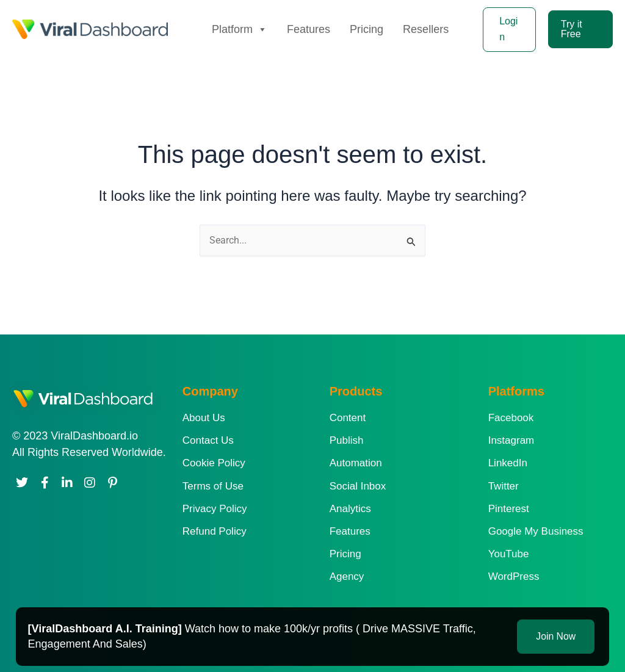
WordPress (514, 576)
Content (348, 418)
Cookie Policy (214, 464)
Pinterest (509, 509)
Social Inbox (358, 486)
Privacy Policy (215, 509)
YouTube (509, 554)
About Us (204, 418)
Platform (240, 29)
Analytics (350, 509)
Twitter (504, 486)
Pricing (367, 29)
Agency (347, 576)
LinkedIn (508, 464)
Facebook (511, 418)
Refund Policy (215, 531)
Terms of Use (213, 486)
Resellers (426, 29)
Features (309, 29)
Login (508, 29)
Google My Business (536, 531)
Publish (347, 440)
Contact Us (208, 440)
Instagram (511, 440)
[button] (580, 29)
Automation (356, 464)
